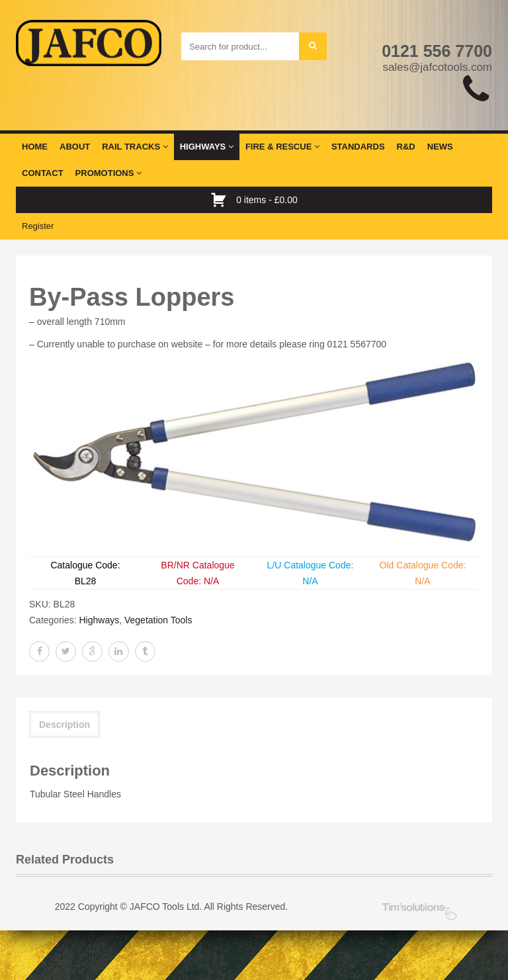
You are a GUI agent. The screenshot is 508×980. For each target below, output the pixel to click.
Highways (207, 147)
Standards (358, 147)
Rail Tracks (135, 147)
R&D (406, 147)
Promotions (108, 173)
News (440, 147)
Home (35, 147)
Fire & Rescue (282, 147)
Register (38, 226)
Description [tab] (64, 725)
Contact (43, 173)
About (75, 147)
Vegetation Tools (158, 620)
